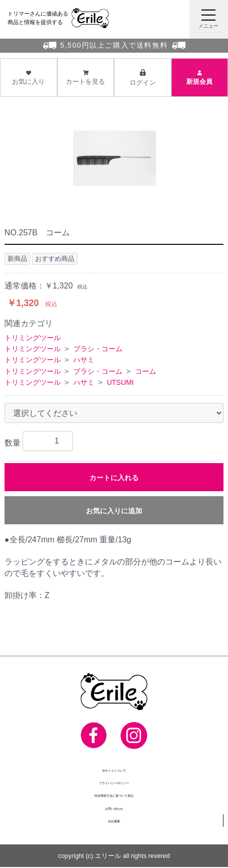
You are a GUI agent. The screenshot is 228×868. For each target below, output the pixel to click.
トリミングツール (33, 338)
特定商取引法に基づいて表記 (114, 795)
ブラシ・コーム (98, 349)
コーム (146, 371)
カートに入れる (114, 478)
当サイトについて (114, 770)
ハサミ (84, 360)
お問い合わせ (114, 809)
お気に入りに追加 (114, 511)
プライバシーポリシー (114, 783)
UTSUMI (121, 383)
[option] (114, 164)
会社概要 (114, 821)
